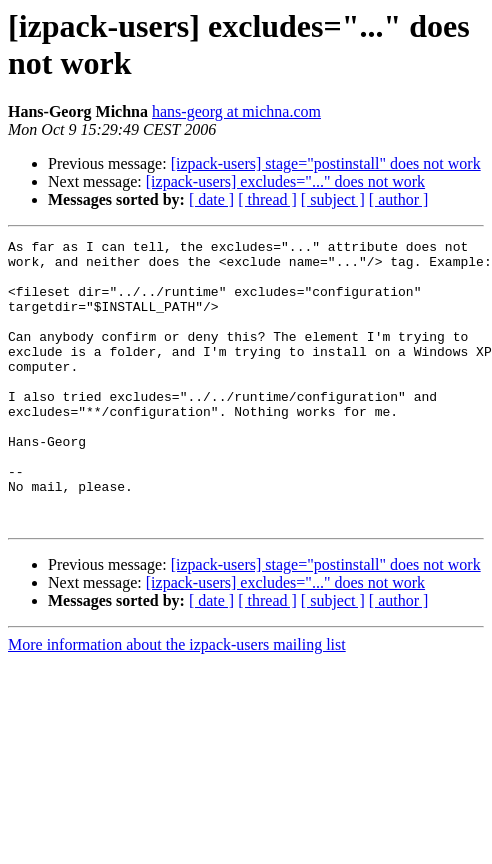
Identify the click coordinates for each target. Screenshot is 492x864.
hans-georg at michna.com (236, 111)
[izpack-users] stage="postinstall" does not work (326, 163)
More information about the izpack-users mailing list (177, 701)
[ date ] (211, 199)
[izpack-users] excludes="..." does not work (285, 181)
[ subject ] (333, 199)
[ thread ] (267, 199)
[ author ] (399, 199)
